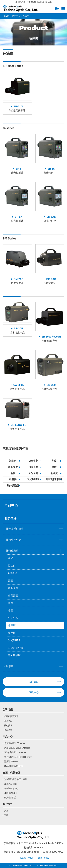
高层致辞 (8, 721)
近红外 (13, 461)
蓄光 (11, 558)
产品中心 (8, 737)
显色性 (13, 479)
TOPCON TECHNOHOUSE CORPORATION (21, 8)
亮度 (54, 461)
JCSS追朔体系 (11, 793)
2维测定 (33, 461)
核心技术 (8, 726)
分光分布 (33, 473)
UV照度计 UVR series (13, 766)
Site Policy (43, 858)
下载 (6, 815)
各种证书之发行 (11, 788)
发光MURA (33, 479)
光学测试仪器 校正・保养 (15, 779)
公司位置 (8, 730)
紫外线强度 (13, 486)
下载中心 (34, 692)
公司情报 (8, 709)
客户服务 (8, 804)
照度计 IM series (11, 762)
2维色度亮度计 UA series (15, 752)
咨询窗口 (34, 682)
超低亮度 (13, 467)
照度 (54, 467)
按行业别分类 (14, 540)
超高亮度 (33, 467)
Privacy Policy (26, 858)
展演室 (10, 666)
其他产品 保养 (10, 784)
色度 (13, 473)
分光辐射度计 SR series (14, 743)
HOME (6, 16)
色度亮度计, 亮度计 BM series (17, 748)
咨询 (6, 811)
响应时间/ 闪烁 (54, 479)
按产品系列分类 (15, 529)
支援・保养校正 (11, 773)
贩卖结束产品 (10, 798)
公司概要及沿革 (11, 716)
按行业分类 (12, 551)
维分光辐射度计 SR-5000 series (18, 757)
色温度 (54, 473)
